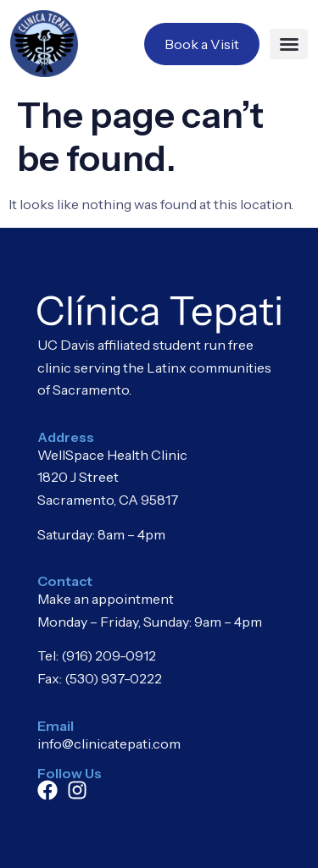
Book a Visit (202, 44)
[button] (289, 44)
